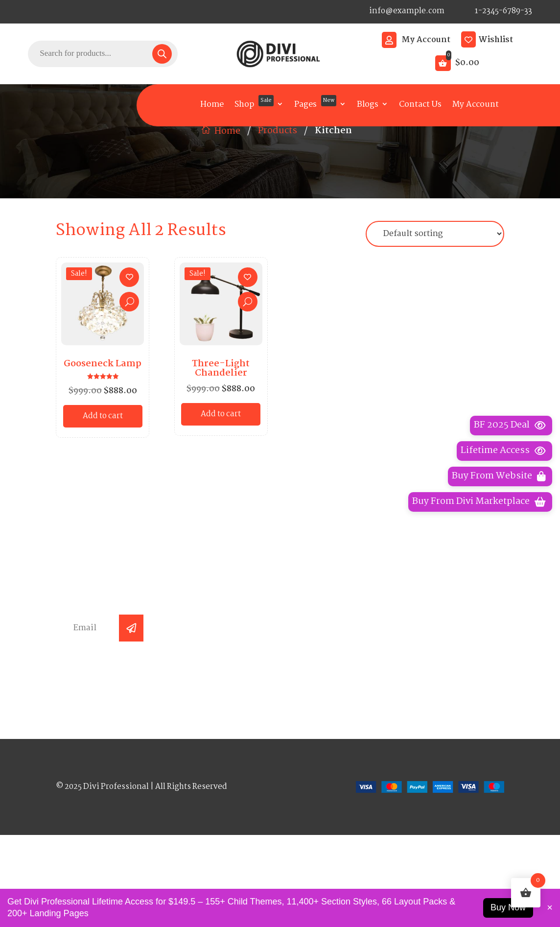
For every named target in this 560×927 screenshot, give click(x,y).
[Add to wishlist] (129, 352)
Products (278, 206)
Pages (315, 103)
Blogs (368, 105)
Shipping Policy (447, 664)
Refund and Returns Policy (445, 707)
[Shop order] (435, 309)
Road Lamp (323, 703)
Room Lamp (325, 742)
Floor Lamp (324, 684)
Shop (254, 103)
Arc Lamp (320, 644)
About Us (204, 664)
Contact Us (420, 105)
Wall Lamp (322, 664)
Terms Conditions (452, 684)
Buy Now (508, 907)
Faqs (195, 684)
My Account (426, 40)
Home (212, 105)
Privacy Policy (444, 644)
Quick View (129, 377)
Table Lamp (324, 723)
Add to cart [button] (103, 491)
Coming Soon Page (443, 733)
